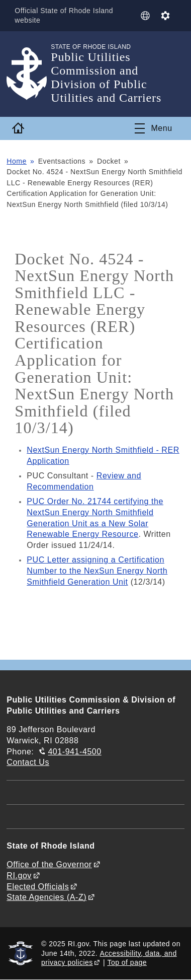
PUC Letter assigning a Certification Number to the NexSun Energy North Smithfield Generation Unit (97, 571)
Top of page (127, 962)
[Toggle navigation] (153, 128)
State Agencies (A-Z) (46, 897)
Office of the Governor (49, 864)
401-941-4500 (74, 752)
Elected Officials (38, 887)
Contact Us (28, 762)
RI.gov (19, 876)
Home (17, 161)
